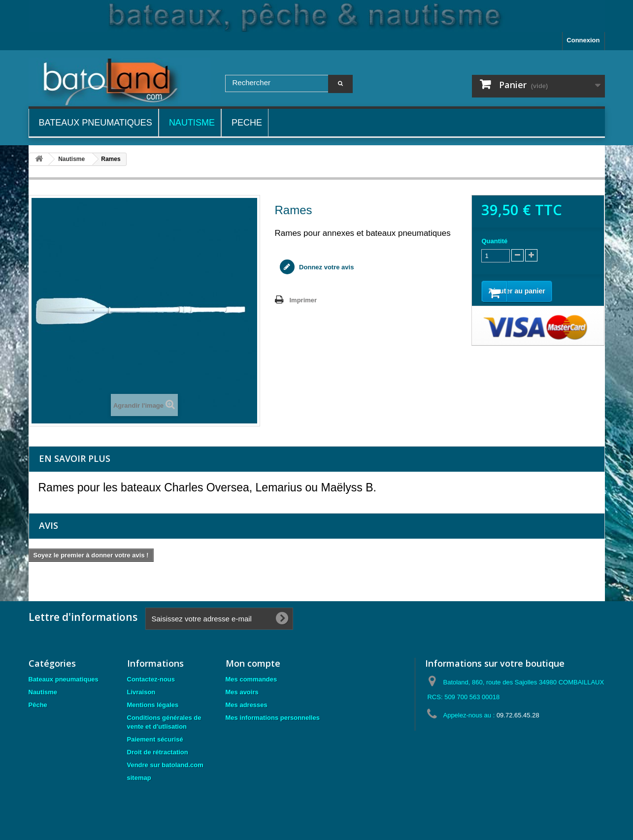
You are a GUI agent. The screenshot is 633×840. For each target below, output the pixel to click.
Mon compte (253, 663)
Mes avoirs (242, 692)
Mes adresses (247, 705)
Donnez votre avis (326, 267)
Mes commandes (251, 679)
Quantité (494, 241)
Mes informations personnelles (273, 718)
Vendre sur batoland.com (165, 765)
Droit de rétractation (158, 752)
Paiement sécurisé (155, 739)
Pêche (38, 705)
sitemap (139, 778)
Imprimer (303, 300)
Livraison (141, 692)
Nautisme (43, 692)
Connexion (583, 40)
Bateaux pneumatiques (64, 679)
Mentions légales (153, 705)
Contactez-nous (151, 679)
